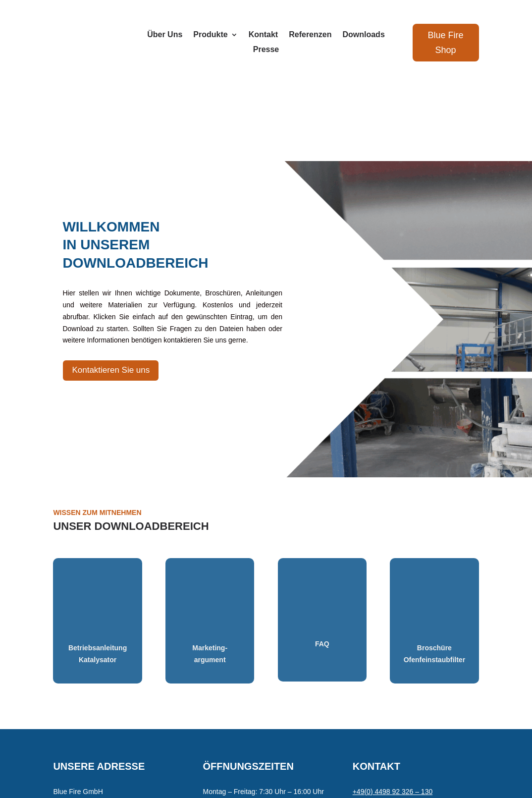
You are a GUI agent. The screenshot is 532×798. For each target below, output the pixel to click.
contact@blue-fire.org (386, 715)
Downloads (363, 35)
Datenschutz (192, 759)
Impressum (150, 759)
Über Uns (165, 35)
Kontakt (264, 35)
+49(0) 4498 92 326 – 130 (393, 703)
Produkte (210, 35)
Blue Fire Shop (446, 43)
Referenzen (310, 35)
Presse (266, 50)
